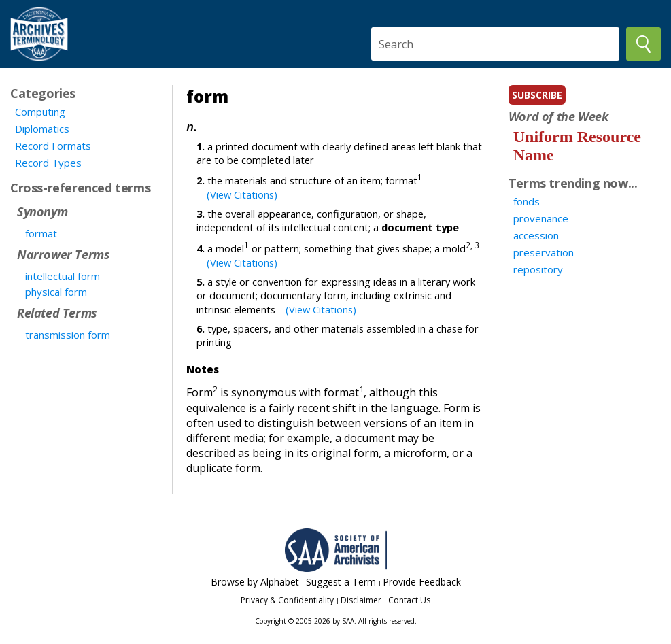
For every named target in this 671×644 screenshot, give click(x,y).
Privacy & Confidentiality (287, 600)
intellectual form (63, 276)
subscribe (537, 95)
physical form (56, 292)
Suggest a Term (341, 582)
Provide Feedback (422, 582)
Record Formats (53, 146)
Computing (40, 112)
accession (536, 235)
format (41, 233)
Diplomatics (42, 129)
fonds (527, 201)
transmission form (68, 335)
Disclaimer (361, 600)
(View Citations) (242, 194)
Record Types (48, 163)
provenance (541, 218)
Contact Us (409, 600)
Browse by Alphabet (255, 582)
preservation (544, 252)
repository (538, 269)
